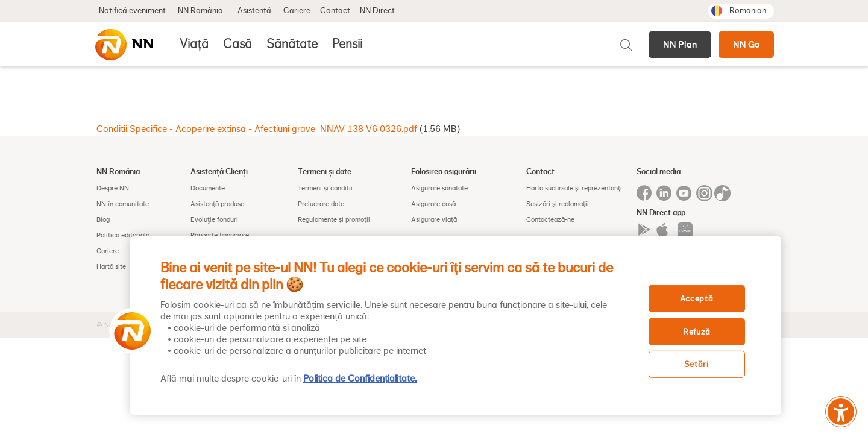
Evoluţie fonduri (214, 219)
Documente (208, 188)
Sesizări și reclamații (558, 204)
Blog (103, 219)
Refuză (697, 332)
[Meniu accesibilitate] (841, 412)
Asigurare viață (434, 219)
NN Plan (680, 44)
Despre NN (113, 188)
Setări (696, 364)
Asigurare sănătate (439, 188)
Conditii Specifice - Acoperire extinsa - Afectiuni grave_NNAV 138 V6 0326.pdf (257, 129)
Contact (335, 11)
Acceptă (697, 299)
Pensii (347, 44)
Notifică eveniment (132, 11)
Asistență (254, 11)
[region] (456, 325)
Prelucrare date (321, 204)
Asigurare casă (433, 204)
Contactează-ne (550, 219)
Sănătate (292, 44)
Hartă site (111, 266)
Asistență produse (217, 204)
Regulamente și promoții (334, 219)
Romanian (748, 11)
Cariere (297, 11)
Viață (194, 44)
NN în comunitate (123, 204)
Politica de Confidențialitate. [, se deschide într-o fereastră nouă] (360, 379)
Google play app (644, 230)
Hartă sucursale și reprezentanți (574, 188)
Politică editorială (123, 235)
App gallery (685, 230)
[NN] (124, 45)
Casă (237, 44)
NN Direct (377, 11)
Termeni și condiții (325, 188)
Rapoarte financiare (220, 235)
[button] (128, 331)
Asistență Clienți (219, 171)
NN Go (746, 44)
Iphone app (665, 230)
